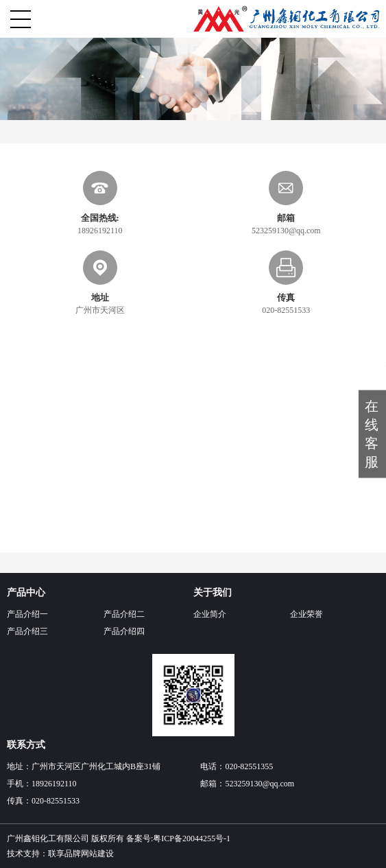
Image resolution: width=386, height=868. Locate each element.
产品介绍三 (27, 631)
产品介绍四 (124, 631)
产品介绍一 (27, 614)
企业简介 (210, 614)
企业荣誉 (306, 614)
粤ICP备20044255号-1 (192, 838)
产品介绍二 (124, 614)
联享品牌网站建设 (81, 854)
